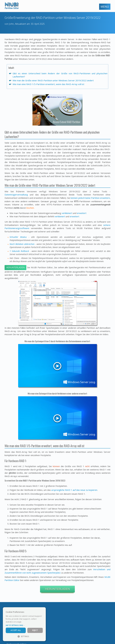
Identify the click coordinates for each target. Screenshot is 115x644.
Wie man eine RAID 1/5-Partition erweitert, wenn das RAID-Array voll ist (48, 84)
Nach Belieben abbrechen (22, 244)
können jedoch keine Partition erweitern (90, 198)
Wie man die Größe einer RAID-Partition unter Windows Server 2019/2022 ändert (53, 80)
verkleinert (67, 213)
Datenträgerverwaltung (16, 195)
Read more (27, 622)
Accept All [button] (16, 630)
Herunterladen (15, 268)
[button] (24, 625)
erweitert (82, 213)
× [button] (43, 610)
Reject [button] (35, 630)
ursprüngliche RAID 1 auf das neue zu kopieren (74, 490)
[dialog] (24, 624)
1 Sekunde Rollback (19, 251)
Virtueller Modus (18, 237)
